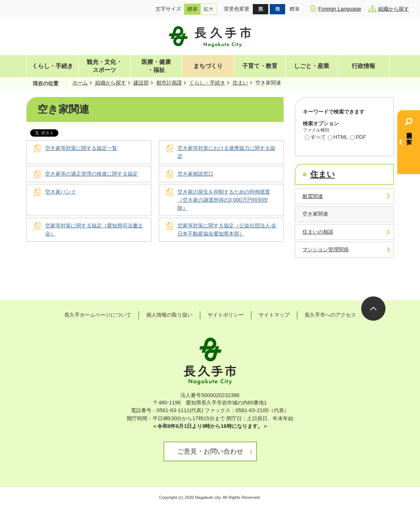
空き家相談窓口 (195, 174)
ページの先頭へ (373, 309)
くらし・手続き (53, 66)
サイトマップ (274, 315)
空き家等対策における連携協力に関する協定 (226, 152)
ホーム (80, 83)
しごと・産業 (312, 66)
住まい (240, 83)
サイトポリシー (226, 315)
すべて (315, 138)
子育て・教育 (260, 66)
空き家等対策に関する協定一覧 (81, 148)
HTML (338, 138)
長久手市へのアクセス (330, 315)
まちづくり (208, 66)
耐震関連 (313, 196)
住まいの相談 (318, 232)
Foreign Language (335, 8)
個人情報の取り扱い (169, 315)
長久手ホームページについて (98, 315)
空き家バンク (61, 192)
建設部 (141, 83)
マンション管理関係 (326, 249)
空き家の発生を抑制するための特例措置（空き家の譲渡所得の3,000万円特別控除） (224, 200)
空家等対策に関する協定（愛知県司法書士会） (94, 230)
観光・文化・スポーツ (104, 66)
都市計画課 (169, 83)
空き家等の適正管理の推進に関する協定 (91, 174)
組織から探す (389, 9)
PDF (358, 138)
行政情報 (363, 66)
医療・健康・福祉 (156, 66)
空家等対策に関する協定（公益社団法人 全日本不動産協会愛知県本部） (227, 230)
